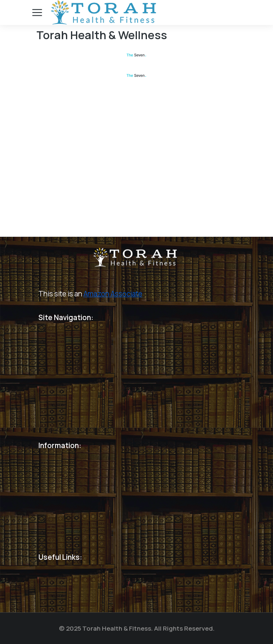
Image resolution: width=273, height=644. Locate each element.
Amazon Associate (113, 294)
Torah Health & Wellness (102, 35)
